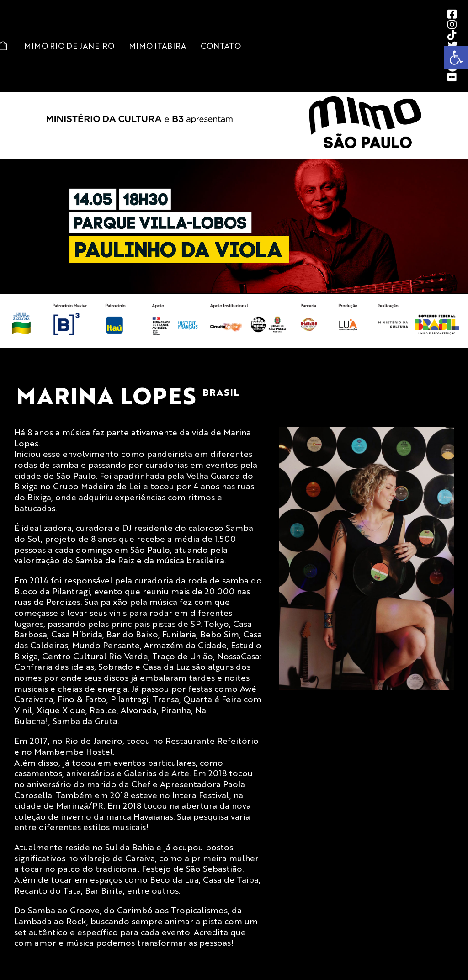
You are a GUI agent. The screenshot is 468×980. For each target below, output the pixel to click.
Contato (221, 46)
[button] (456, 58)
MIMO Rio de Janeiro (69, 46)
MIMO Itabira (157, 46)
